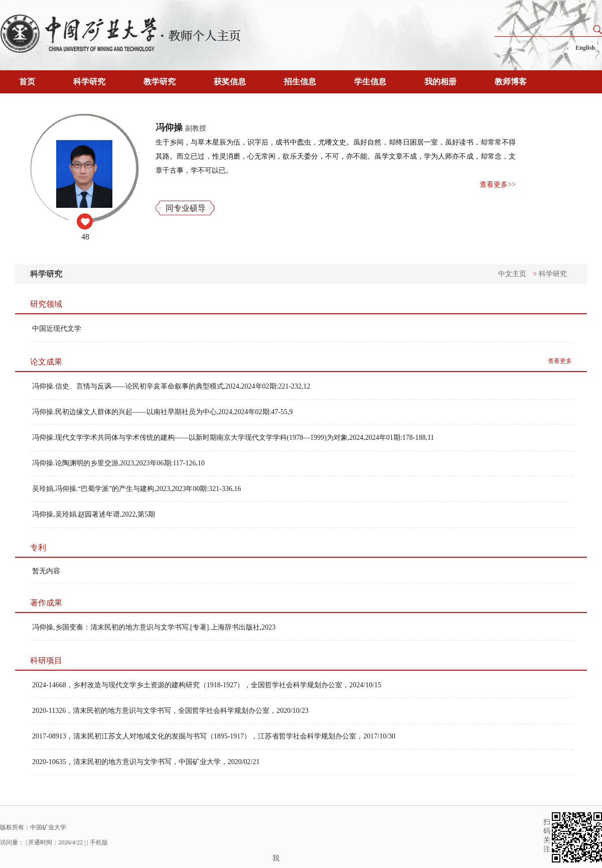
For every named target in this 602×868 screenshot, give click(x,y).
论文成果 (46, 362)
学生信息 (370, 82)
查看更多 (560, 361)
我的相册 (440, 82)
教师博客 (511, 82)
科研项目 (46, 660)
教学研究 (160, 82)
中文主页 (512, 274)
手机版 (99, 842)
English (585, 48)
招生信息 (300, 82)
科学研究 (89, 82)
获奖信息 (230, 82)
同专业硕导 (186, 208)
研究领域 (46, 304)
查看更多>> (498, 184)
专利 (38, 547)
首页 (27, 82)
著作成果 (46, 603)
